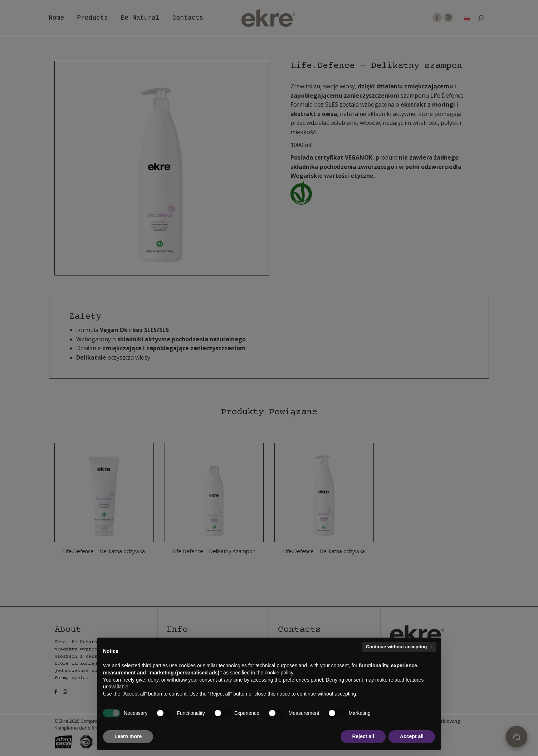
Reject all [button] (363, 736)
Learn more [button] (128, 736)
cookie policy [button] (279, 673)
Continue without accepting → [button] (399, 647)
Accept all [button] (412, 736)
